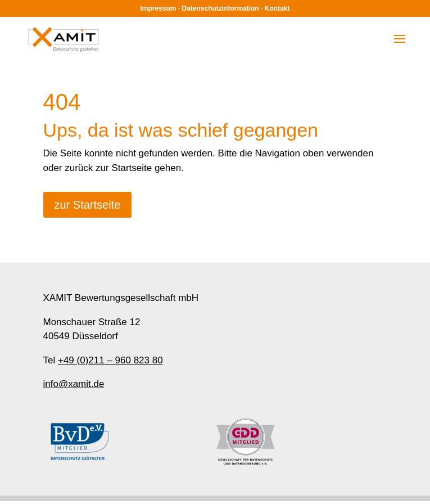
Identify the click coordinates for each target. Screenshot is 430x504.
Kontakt (277, 8)
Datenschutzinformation (221, 8)
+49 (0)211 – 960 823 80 (110, 360)
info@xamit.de (74, 384)
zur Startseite (88, 205)
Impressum (158, 8)
